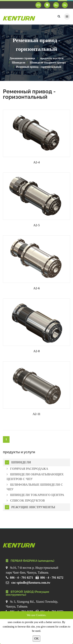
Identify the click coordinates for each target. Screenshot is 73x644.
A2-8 (36, 351)
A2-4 (36, 162)
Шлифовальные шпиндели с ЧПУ (35, 487)
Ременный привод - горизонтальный (39, 67)
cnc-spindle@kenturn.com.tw (31, 583)
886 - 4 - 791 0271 (22, 578)
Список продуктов (26, 501)
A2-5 (36, 225)
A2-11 (37, 414)
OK (36, 638)
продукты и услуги (52, 58)
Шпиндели (19, 63)
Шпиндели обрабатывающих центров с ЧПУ (35, 477)
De (65, 5)
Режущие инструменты (30, 507)
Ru (56, 5)
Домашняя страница (22, 58)
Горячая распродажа (27, 469)
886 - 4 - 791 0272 (52, 578)
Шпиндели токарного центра (48, 63)
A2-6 (36, 288)
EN (38, 5)
